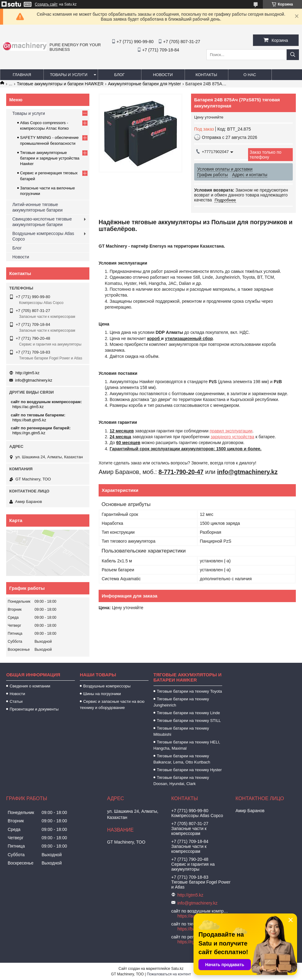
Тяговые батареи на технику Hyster (189, 770)
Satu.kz (177, 969)
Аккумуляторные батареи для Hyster (144, 84)
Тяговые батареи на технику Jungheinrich (181, 702)
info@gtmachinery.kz (34, 380)
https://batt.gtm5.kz (29, 420)
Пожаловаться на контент (169, 974)
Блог (119, 75)
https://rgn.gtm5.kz (29, 433)
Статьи (16, 701)
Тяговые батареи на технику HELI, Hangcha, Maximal (187, 745)
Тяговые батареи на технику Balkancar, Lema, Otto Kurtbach (182, 759)
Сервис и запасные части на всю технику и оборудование (112, 705)
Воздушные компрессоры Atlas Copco (43, 236)
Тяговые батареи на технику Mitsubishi (181, 731)
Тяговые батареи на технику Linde (188, 713)
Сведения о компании (30, 686)
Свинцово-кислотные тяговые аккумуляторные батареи (42, 222)
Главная (22, 75)
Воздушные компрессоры (107, 686)
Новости (163, 75)
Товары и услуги (69, 75)
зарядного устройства (232, 437)
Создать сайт (46, 4)
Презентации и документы (34, 709)
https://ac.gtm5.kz (28, 407)
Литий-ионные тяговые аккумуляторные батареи (37, 207)
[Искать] (293, 55)
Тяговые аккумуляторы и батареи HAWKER (60, 84)
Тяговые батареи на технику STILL (189, 721)
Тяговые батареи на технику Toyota (189, 691)
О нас (250, 75)
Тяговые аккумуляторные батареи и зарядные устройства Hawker (50, 158)
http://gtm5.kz (27, 373)
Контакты (206, 75)
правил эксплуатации (231, 431)
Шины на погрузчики (102, 694)
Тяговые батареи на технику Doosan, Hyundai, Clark (181, 781)
